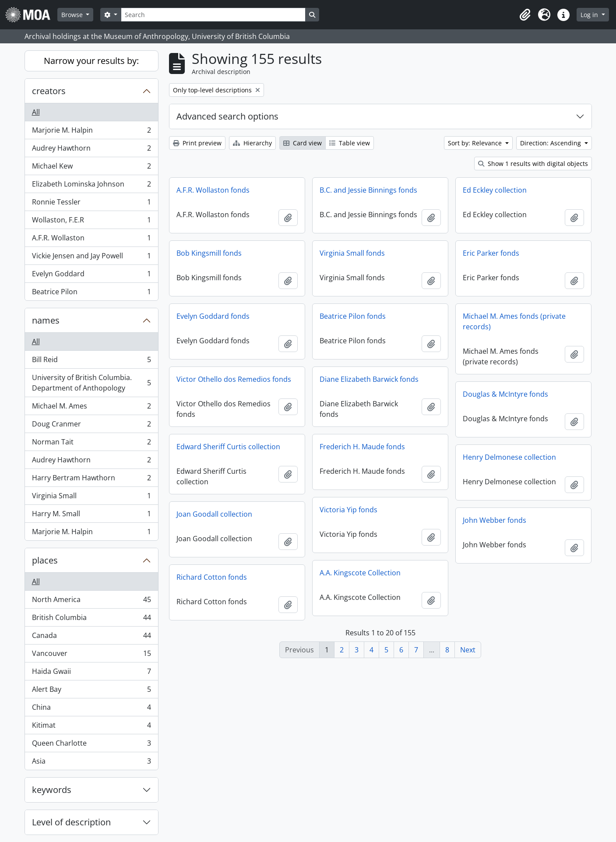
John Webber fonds (495, 520)
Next (468, 650)
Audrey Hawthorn (91, 150)
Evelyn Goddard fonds (213, 316)
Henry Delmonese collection (509, 457)
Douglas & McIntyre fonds (505, 394)
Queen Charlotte (91, 745)
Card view (303, 143)
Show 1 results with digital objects (533, 164)
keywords (52, 790)
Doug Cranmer (91, 426)
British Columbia (91, 619)
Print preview (197, 143)
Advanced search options (227, 116)
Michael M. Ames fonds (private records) (514, 321)
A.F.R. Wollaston (91, 240)
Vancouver (91, 655)
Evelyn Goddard (91, 276)
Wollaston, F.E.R (91, 222)
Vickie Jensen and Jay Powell (91, 258)
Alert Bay (91, 691)
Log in (590, 15)
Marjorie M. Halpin (91, 132)
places (45, 560)
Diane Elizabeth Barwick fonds (369, 379)
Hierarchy (252, 143)
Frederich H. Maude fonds (362, 447)
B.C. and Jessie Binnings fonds (368, 190)
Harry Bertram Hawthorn (91, 480)
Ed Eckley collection (495, 190)
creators (49, 91)
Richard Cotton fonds (212, 577)
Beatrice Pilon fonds (353, 316)
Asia (91, 763)
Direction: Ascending (551, 143)
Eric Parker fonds (491, 253)
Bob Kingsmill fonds (209, 253)
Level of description (71, 822)
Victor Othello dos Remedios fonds (234, 379)
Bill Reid (91, 361)
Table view (350, 143)
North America (91, 601)
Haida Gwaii (91, 673)
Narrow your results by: (91, 61)
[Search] (213, 15)
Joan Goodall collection (214, 514)
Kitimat (91, 727)
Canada (91, 637)
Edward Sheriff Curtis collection (228, 447)
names (46, 320)
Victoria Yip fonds (348, 510)
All (36, 112)
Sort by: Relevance (476, 143)
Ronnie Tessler (91, 204)
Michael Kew (91, 168)
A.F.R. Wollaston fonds (213, 190)
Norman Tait (91, 444)
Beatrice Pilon (91, 293)
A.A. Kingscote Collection (360, 573)
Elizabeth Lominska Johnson (91, 186)
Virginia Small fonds (352, 253)
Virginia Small (91, 498)
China (91, 709)
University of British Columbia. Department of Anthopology (91, 383)
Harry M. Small (91, 516)
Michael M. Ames (91, 408)
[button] (525, 15)
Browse (73, 15)
